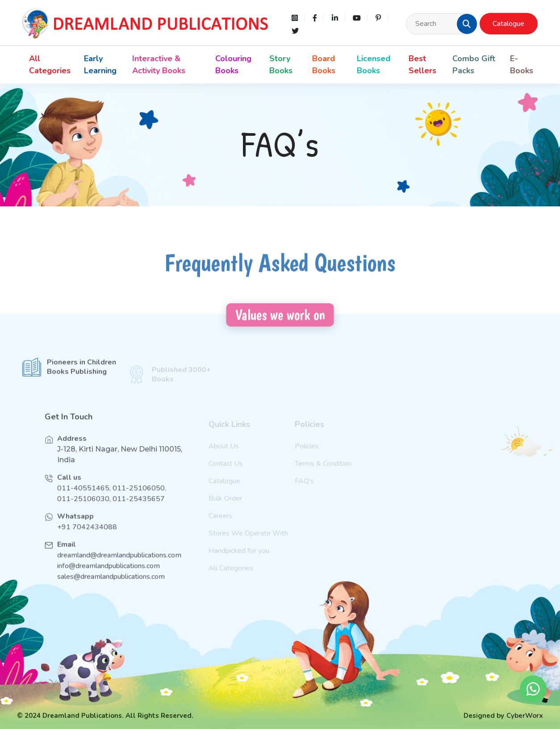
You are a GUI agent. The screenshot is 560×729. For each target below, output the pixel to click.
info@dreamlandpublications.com (109, 574)
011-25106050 (139, 496)
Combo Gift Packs (474, 65)
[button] (467, 24)
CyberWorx (525, 716)
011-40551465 (83, 496)
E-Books (522, 65)
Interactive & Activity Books (159, 65)
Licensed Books (374, 65)
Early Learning (100, 65)
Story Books (281, 65)
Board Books (324, 65)
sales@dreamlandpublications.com (111, 584)
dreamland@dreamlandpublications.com (119, 563)
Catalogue (508, 24)
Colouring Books (233, 65)
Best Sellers (422, 65)
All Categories (50, 65)
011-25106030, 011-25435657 (111, 507)
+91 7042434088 (87, 535)
